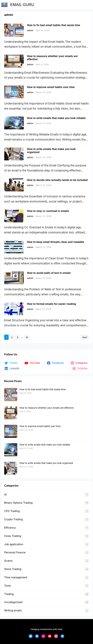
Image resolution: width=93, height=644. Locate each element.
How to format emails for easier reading (52, 304)
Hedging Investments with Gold (47, 629)
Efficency (10, 528)
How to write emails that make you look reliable (56, 118)
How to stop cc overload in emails (48, 211)
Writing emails (13, 610)
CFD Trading (12, 511)
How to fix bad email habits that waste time (54, 25)
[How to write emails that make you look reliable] (11, 450)
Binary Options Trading (18, 503)
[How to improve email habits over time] (11, 431)
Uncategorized (13, 602)
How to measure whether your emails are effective (52, 58)
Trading (9, 594)
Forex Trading (13, 536)
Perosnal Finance (15, 552)
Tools (8, 586)
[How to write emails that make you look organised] (11, 468)
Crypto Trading (14, 519)
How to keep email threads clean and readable (56, 242)
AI (5, 495)
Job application (14, 544)
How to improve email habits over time (51, 87)
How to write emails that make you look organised (51, 151)
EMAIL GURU (22, 5)
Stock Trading (13, 569)
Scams (8, 561)
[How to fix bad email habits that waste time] (11, 395)
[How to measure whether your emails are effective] (11, 413)
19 (27, 337)
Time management (16, 577)
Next (85, 337)
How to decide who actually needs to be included (57, 180)
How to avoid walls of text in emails (49, 273)
